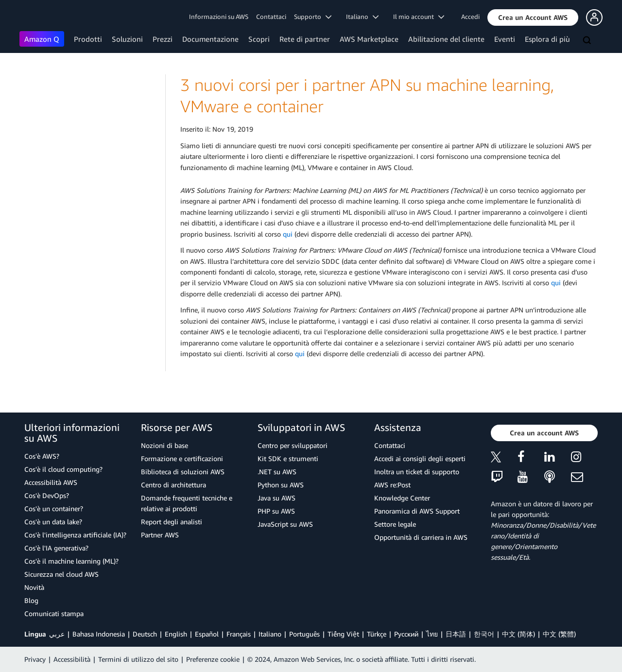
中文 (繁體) (559, 634)
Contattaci (271, 17)
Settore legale (395, 524)
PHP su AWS (276, 511)
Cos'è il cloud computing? (63, 469)
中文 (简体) (518, 634)
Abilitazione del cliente (446, 39)
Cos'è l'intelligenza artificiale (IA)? (75, 535)
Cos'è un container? (54, 508)
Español (207, 634)
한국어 (484, 634)
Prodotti (88, 39)
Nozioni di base (164, 445)
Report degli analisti (172, 522)
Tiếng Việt (343, 634)
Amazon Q (42, 39)
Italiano (270, 634)
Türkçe (377, 634)
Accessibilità (72, 659)
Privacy (35, 659)
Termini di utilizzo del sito (138, 659)
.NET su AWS (277, 472)
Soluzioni (127, 39)
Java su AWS (276, 498)
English (176, 634)
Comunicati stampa (54, 613)
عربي (57, 634)
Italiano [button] (362, 17)
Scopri (259, 39)
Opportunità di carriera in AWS (421, 537)
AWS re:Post (392, 485)
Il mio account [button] (419, 17)
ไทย (432, 634)
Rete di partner (305, 39)
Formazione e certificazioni (182, 458)
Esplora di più (547, 39)
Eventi (505, 39)
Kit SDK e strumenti (288, 458)
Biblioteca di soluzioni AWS (183, 472)
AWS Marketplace (369, 39)
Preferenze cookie (213, 659)
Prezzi (163, 39)
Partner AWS (160, 535)
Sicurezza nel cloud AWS (61, 574)
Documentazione (210, 39)
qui (288, 234)
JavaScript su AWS (285, 524)
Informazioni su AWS (219, 17)
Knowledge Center (402, 498)
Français (239, 634)
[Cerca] (588, 41)
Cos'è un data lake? (53, 522)
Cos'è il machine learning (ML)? (71, 561)
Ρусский (406, 634)
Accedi (470, 17)
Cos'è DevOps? (47, 495)
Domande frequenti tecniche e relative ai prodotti (187, 503)
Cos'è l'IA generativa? (56, 548)
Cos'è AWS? (42, 456)
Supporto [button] (313, 17)
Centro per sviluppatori (293, 445)
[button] (533, 17)
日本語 (456, 634)
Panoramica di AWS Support (417, 511)
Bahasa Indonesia (99, 634)
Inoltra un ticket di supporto (417, 472)
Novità (34, 587)
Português (304, 634)
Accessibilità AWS (51, 482)
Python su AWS (281, 485)
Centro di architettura (173, 485)
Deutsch (145, 634)
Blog (31, 600)
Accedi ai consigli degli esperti (420, 458)
